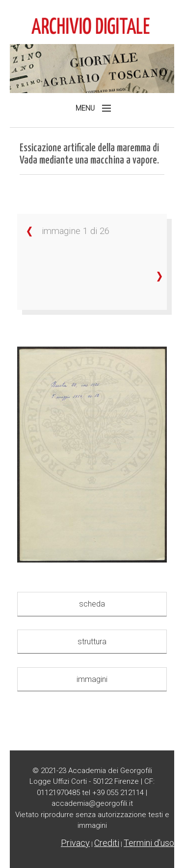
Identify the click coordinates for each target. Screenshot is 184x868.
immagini (92, 679)
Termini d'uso (149, 843)
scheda (92, 604)
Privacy (75, 843)
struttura (92, 642)
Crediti (107, 843)
